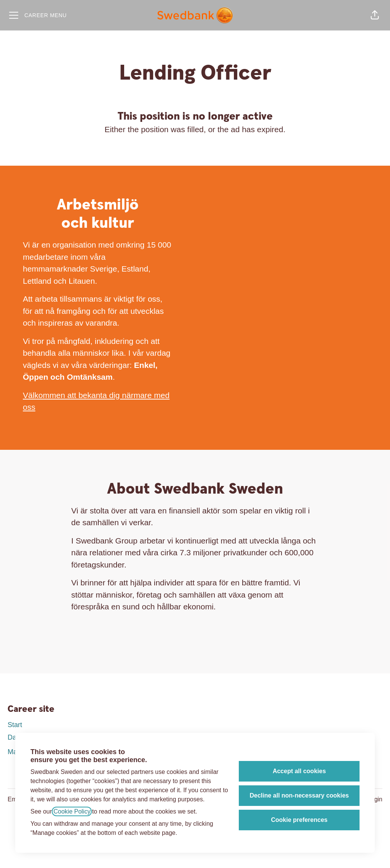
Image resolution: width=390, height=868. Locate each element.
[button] (375, 15)
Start (15, 725)
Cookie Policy (72, 811)
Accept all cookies (299, 771)
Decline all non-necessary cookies (299, 795)
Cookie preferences (299, 820)
